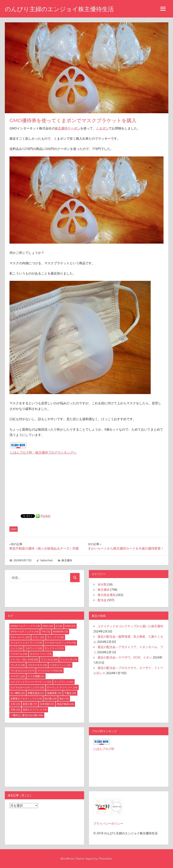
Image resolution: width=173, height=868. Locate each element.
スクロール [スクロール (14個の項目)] (19, 654)
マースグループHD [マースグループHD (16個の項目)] (50, 671)
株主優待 (67, 560)
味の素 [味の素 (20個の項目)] (50, 699)
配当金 (102, 600)
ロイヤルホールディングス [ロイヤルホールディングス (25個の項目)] (27, 687)
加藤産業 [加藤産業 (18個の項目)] (54, 693)
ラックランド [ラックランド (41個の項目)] (64, 682)
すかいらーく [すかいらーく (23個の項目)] (20, 637)
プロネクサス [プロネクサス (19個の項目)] (37, 665)
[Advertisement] (86, 486)
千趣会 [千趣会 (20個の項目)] (70, 693)
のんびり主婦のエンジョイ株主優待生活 (59, 9)
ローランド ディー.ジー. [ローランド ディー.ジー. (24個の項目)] (62, 687)
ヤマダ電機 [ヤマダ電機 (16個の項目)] (36, 676)
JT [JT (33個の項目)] (59, 626)
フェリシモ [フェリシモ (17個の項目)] (69, 659)
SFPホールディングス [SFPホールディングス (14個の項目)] (24, 631)
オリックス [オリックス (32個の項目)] (55, 637)
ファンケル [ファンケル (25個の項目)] (49, 659)
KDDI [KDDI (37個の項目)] (70, 626)
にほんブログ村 (104, 749)
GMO (14, 529)
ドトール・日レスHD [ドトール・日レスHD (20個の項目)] (24, 659)
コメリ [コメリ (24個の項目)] (16, 648)
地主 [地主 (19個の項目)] (64, 699)
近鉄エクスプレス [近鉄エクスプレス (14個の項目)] (35, 710)
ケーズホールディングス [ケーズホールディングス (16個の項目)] (60, 643)
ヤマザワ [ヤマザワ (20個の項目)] (18, 676)
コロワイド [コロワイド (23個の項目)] (33, 648)
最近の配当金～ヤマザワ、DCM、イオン (125, 657)
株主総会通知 (107, 595)
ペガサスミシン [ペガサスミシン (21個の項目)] (60, 665)
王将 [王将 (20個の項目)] (15, 710)
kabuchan (47, 560)
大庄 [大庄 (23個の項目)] (15, 704)
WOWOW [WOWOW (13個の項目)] (60, 631)
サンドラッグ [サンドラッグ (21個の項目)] (54, 648)
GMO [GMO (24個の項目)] (48, 626)
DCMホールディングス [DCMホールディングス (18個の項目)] (25, 626)
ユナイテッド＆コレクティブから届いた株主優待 (130, 626)
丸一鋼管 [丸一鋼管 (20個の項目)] (18, 693)
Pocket (45, 516)
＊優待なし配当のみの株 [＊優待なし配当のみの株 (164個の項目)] (27, 715)
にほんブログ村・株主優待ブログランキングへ (43, 452)
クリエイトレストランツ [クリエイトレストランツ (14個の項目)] (26, 643)
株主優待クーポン (68, 128)
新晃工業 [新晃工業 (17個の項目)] (30, 704)
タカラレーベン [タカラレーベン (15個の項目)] (41, 654)
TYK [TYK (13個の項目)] (46, 631)
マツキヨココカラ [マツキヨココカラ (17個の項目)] (22, 671)
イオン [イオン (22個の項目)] (38, 637)
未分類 (102, 584)
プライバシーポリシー (108, 823)
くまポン (102, 128)
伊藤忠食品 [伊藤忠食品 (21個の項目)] (36, 693)
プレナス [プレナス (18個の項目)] (18, 665)
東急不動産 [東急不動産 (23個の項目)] (65, 704)
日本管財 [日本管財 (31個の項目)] (47, 704)
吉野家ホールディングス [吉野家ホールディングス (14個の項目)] (26, 699)
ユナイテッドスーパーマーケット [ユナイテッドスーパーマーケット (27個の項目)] (31, 682)
